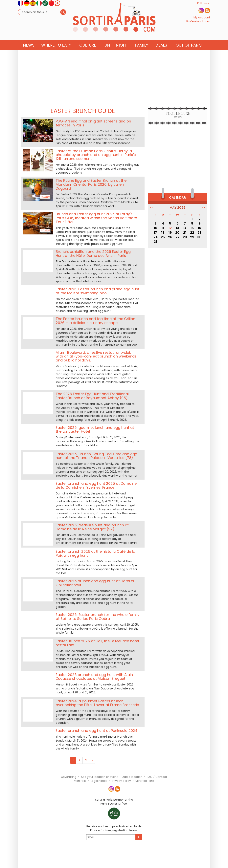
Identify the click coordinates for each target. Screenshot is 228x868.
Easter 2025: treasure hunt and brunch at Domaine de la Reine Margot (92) (92, 527)
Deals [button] (161, 53)
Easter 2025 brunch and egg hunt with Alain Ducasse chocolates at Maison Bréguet (94, 677)
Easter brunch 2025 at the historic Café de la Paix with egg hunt (95, 553)
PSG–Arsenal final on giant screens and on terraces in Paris (93, 123)
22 (192, 233)
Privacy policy (121, 781)
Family (142, 53)
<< (151, 208)
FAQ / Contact (157, 777)
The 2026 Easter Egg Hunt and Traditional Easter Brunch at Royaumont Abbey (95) (92, 396)
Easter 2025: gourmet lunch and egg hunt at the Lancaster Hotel (95, 430)
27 (177, 237)
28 (185, 237)
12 (170, 228)
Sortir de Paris (145, 781)
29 (192, 237)
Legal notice (99, 781)
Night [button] (122, 53)
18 (163, 233)
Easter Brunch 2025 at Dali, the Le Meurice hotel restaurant (97, 643)
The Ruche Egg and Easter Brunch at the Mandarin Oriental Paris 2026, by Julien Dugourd (91, 184)
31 (155, 242)
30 (199, 237)
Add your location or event (99, 777)
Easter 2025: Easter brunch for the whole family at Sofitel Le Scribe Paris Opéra (98, 617)
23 (199, 233)
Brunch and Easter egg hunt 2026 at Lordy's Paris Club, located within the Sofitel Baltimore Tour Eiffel (96, 218)
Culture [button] (88, 53)
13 (177, 228)
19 (170, 233)
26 (170, 237)
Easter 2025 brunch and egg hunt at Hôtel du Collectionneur (96, 583)
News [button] (29, 53)
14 (185, 228)
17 (155, 233)
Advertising (69, 777)
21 (185, 233)
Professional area (198, 25)
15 (192, 228)
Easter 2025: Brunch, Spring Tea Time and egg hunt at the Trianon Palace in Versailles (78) (96, 456)
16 (199, 228)
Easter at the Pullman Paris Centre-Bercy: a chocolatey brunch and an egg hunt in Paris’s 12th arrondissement (96, 155)
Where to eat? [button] (56, 53)
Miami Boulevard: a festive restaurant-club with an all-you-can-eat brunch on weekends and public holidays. (96, 356)
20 (177, 233)
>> (203, 208)
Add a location (132, 777)
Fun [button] (106, 53)
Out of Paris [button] (189, 53)
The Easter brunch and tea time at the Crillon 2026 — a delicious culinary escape (95, 321)
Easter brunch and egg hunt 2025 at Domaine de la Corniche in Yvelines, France (96, 485)
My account (202, 21)
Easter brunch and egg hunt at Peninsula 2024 (97, 731)
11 (163, 228)
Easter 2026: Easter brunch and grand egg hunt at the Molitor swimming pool (98, 291)
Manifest (80, 781)
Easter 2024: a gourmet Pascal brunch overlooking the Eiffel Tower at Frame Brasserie (97, 703)
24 (156, 237)
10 (156, 228)
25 (163, 237)
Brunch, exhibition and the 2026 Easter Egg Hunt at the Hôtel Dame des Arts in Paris (93, 254)
